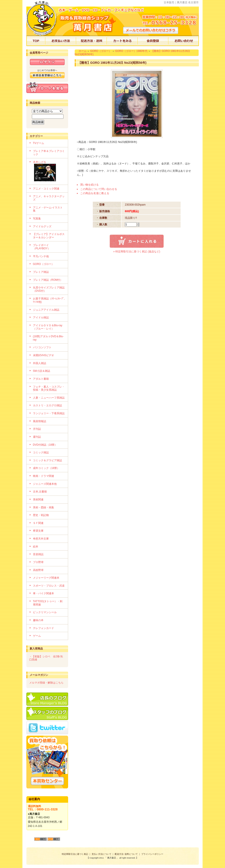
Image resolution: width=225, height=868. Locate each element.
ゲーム (37, 636)
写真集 (37, 219)
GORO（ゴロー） (44, 264)
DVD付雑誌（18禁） (45, 445)
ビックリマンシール (45, 612)
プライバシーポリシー (152, 854)
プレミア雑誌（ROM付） (48, 280)
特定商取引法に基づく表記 (75, 854)
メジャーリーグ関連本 (46, 578)
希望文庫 (38, 531)
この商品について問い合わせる (99, 189)
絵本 (36, 547)
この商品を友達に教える (95, 193)
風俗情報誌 (40, 421)
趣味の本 (38, 620)
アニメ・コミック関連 (46, 189)
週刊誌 (37, 437)
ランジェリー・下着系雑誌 (49, 413)
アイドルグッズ (42, 226)
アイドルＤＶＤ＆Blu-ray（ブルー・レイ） (48, 327)
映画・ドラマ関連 (44, 476)
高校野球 (38, 570)
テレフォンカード (44, 628)
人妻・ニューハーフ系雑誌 (49, 398)
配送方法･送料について (126, 854)
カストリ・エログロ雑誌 (47, 405)
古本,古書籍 (40, 492)
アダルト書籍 (41, 379)
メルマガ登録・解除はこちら (46, 683)
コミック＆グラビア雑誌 (47, 460)
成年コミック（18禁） (46, 468)
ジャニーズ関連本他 (45, 484)
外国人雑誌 (40, 363)
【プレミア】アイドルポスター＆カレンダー (49, 236)
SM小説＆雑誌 (42, 371)
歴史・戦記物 (41, 515)
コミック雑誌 (41, 452)
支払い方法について (102, 854)
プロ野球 (38, 562)
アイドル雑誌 (41, 317)
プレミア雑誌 (41, 272)
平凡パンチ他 (41, 256)
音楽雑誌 (38, 554)
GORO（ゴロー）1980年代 (131, 51)
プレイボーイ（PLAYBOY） (42, 247)
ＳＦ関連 (38, 523)
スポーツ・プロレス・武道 (49, 586)
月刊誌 (37, 429)
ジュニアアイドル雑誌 (46, 310)
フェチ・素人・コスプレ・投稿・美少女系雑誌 (49, 388)
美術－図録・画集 (44, 507)
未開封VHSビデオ (44, 355)
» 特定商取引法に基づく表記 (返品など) (137, 252)
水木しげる (49, 171)
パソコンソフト (42, 347)
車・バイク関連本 (44, 593)
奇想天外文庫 (41, 539)
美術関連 (38, 500)
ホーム (83, 51)
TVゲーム (39, 143)
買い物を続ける (89, 185)
